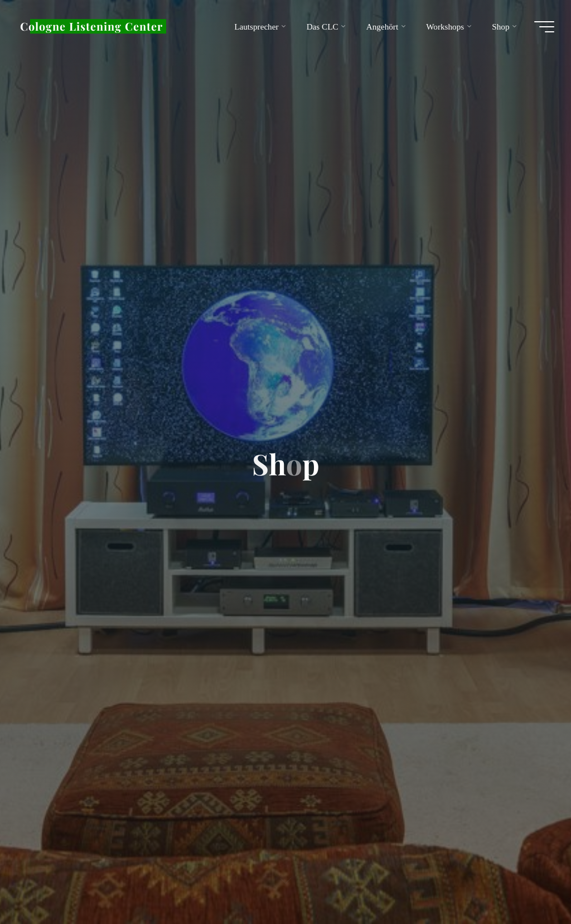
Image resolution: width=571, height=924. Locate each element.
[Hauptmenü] (544, 27)
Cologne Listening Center (91, 26)
